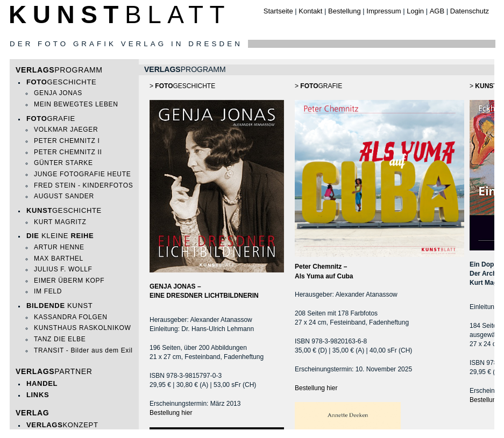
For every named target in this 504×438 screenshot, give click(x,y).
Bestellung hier (171, 413)
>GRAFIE (379, 170)
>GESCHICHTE (182, 86)
